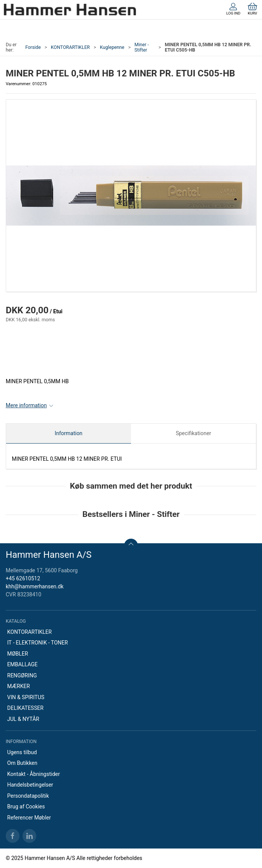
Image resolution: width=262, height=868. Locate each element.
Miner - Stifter (142, 47)
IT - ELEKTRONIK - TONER (38, 643)
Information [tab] (69, 433)
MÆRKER (19, 686)
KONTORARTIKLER (70, 47)
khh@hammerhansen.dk (35, 586)
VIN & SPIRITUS (26, 697)
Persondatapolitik (28, 796)
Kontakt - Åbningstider (34, 774)
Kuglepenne (112, 47)
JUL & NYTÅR (23, 719)
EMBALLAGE (23, 664)
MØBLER (18, 654)
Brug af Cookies (26, 806)
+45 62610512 (23, 578)
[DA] (70, 10)
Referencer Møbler (29, 818)
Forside (33, 47)
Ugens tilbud (22, 752)
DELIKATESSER (25, 708)
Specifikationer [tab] (193, 433)
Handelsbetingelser (30, 785)
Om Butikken (22, 763)
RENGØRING (22, 675)
